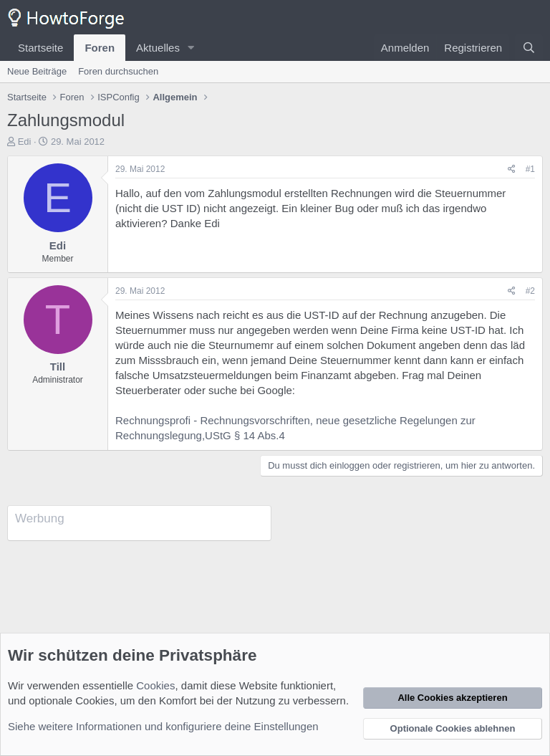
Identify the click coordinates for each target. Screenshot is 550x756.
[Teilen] (512, 169)
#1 (530, 169)
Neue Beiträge (37, 71)
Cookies (155, 685)
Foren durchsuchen (118, 71)
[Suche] (529, 48)
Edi (25, 142)
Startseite (40, 48)
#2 (530, 291)
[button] (191, 48)
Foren (100, 48)
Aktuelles (158, 48)
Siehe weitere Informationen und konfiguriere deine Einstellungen (163, 726)
